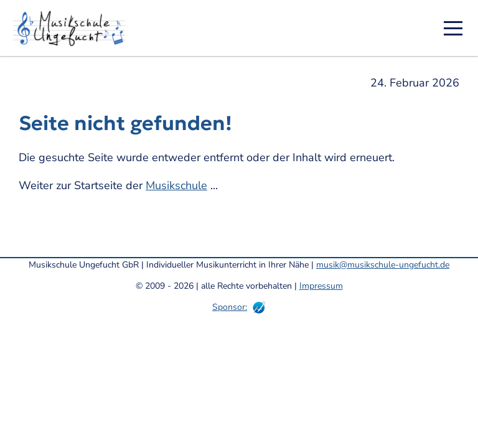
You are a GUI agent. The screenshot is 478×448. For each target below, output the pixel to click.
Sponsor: (230, 307)
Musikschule (176, 185)
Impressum (321, 286)
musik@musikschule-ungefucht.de (383, 265)
